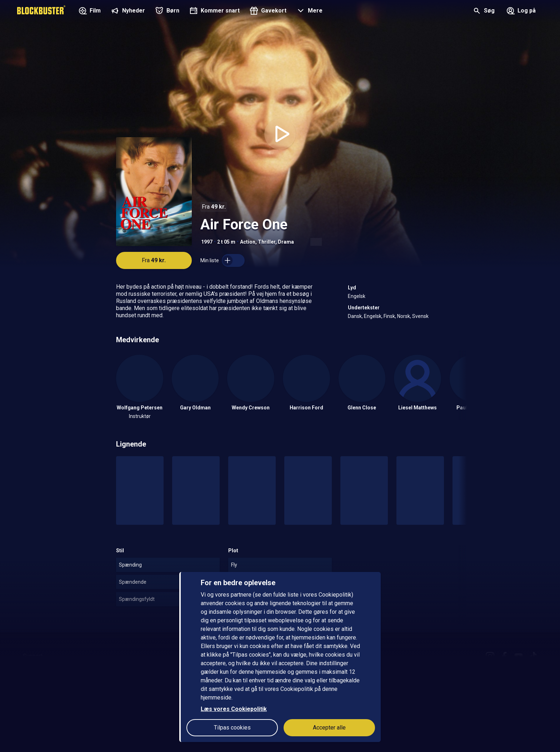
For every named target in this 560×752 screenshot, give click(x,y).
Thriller (267, 242)
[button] (309, 11)
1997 (207, 242)
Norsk (404, 316)
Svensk (420, 316)
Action (248, 242)
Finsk (389, 316)
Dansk (355, 316)
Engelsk (357, 296)
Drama (286, 242)
